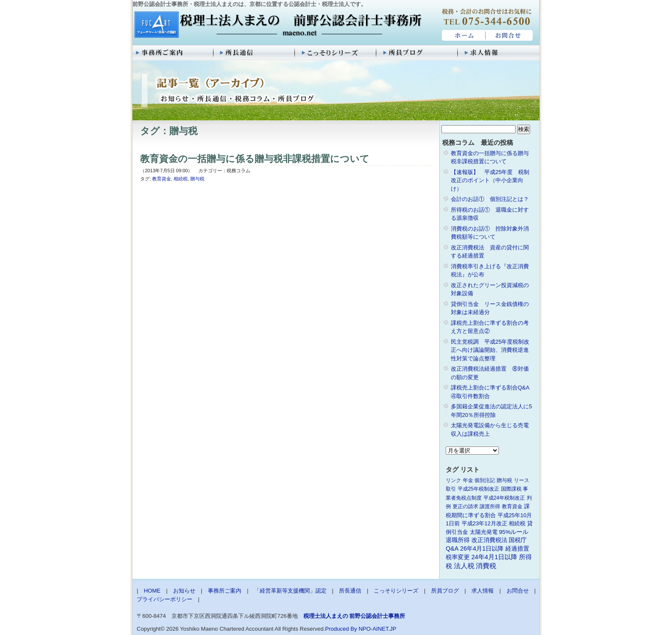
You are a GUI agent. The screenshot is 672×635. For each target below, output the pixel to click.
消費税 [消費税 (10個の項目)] (486, 566)
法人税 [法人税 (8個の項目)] (464, 566)
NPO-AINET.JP (378, 629)
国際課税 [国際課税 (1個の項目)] (511, 489)
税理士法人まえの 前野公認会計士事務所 (277, 25)
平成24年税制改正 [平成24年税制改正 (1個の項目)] (504, 498)
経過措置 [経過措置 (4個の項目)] (517, 548)
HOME (463, 36)
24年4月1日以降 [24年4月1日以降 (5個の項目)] (494, 557)
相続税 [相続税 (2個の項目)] (517, 523)
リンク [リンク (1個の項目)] (453, 480)
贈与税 (197, 179)
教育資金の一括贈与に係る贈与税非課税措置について (255, 159)
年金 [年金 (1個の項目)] (468, 480)
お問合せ (510, 36)
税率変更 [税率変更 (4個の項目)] (458, 557)
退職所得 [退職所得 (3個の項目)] (458, 540)
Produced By (341, 629)
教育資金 (162, 179)
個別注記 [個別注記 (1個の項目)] (485, 480)
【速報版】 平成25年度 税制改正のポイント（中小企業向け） (490, 180)
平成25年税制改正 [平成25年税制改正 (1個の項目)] (478, 489)
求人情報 (499, 53)
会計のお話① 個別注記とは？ (490, 199)
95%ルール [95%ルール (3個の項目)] (514, 532)
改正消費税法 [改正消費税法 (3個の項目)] (489, 540)
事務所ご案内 (173, 53)
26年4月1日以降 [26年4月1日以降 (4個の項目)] (482, 548)
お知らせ (184, 591)
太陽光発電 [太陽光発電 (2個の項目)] (484, 532)
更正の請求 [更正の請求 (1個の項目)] (465, 506)
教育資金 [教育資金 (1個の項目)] (512, 506)
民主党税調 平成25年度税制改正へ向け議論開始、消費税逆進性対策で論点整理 (490, 350)
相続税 (181, 179)
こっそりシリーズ (336, 53)
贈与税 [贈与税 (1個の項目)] (504, 480)
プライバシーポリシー (165, 599)
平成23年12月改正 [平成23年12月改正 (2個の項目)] (484, 523)
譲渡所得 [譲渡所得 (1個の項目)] (490, 506)
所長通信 (255, 53)
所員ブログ (417, 53)
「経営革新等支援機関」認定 (290, 591)
